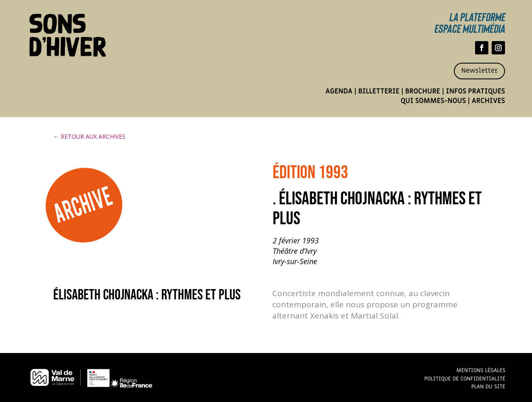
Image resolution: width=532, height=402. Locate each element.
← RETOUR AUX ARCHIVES (89, 136)
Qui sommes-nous (433, 101)
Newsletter (479, 71)
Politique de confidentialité (465, 379)
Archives (488, 101)
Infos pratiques (475, 91)
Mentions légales (481, 370)
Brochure (423, 91)
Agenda (339, 91)
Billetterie (379, 91)
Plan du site (488, 386)
